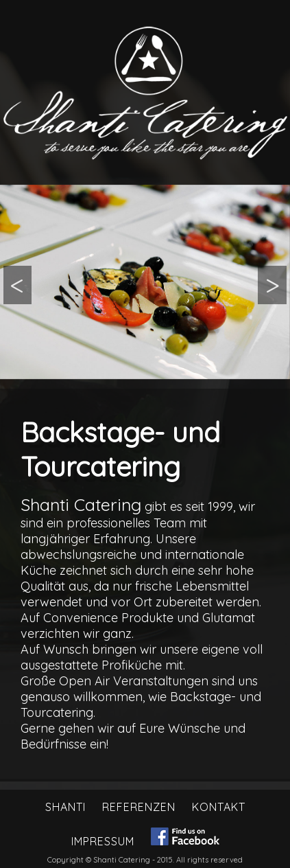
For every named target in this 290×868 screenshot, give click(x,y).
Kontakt (219, 807)
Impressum (103, 841)
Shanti (65, 807)
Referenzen (139, 807)
